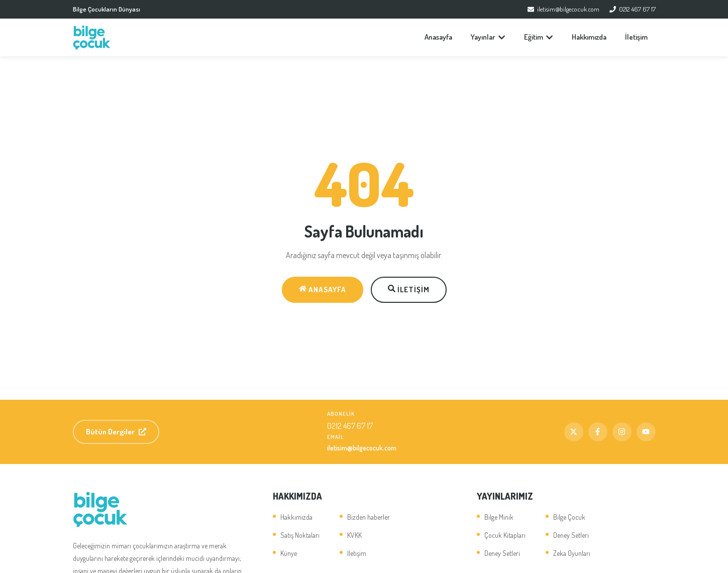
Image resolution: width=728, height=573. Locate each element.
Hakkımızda (589, 37)
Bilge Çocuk (569, 517)
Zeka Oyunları (572, 553)
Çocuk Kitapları (505, 535)
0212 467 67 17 (633, 9)
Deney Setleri (502, 553)
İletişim (636, 37)
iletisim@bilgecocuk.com (563, 9)
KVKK (354, 535)
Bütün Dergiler (116, 432)
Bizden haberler (369, 517)
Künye (289, 553)
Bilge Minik (499, 517)
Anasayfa (438, 37)
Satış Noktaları (300, 535)
